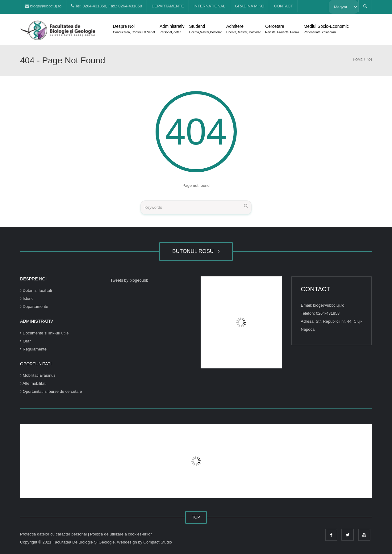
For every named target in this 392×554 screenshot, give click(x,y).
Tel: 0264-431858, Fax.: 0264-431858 (106, 6)
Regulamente (33, 349)
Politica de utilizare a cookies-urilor (121, 534)
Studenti (205, 30)
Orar (25, 341)
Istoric (27, 298)
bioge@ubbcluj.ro (43, 6)
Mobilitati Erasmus (38, 375)
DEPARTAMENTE (168, 6)
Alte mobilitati (33, 383)
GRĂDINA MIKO (250, 6)
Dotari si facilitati (36, 290)
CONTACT (283, 6)
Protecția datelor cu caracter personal (54, 534)
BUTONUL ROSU (196, 251)
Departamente (34, 306)
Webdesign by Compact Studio (144, 542)
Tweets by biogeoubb (129, 280)
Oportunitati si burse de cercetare (51, 391)
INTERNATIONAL (209, 6)
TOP (196, 517)
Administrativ (172, 30)
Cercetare (282, 30)
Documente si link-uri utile (44, 333)
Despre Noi (134, 30)
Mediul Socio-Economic (326, 30)
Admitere (243, 30)
